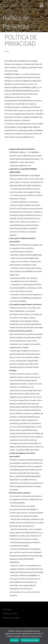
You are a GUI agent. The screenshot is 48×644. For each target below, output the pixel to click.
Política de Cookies (10, 614)
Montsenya (10, 5)
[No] (45, 636)
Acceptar (14, 640)
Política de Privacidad (11, 618)
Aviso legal (7, 609)
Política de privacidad (30, 640)
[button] (41, 6)
